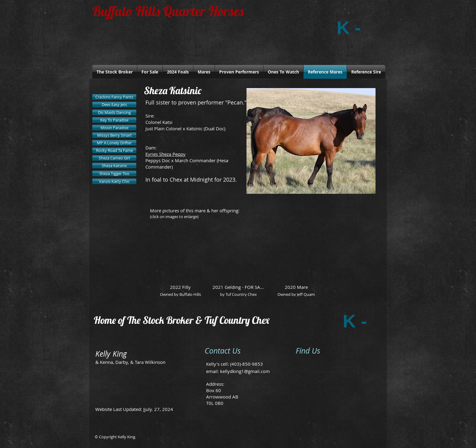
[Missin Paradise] (114, 128)
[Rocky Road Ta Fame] (114, 150)
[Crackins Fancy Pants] (114, 97)
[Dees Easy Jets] (114, 104)
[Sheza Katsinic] (114, 166)
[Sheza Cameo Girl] (114, 158)
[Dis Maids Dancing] (114, 112)
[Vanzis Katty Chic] (114, 181)
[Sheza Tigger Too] (114, 173)
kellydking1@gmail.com (245, 371)
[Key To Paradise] (114, 120)
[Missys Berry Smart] (114, 135)
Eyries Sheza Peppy (165, 154)
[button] (180, 264)
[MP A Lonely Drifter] (114, 143)
